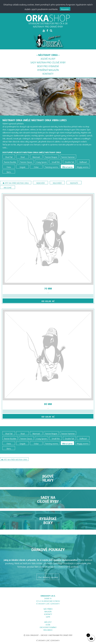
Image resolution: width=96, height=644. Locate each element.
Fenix (9, 167)
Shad (23, 157)
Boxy (48, 66)
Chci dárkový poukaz (48, 577)
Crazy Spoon (41, 162)
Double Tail (69, 162)
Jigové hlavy (48, 58)
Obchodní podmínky (48, 627)
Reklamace (48, 630)
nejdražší (74, 183)
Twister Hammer (68, 157)
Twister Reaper (51, 157)
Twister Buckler (10, 162)
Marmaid (36, 157)
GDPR (48, 616)
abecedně (8, 187)
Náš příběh (48, 609)
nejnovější (40, 183)
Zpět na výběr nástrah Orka (16, 183)
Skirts (9, 172)
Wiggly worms (83, 167)
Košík (48, 624)
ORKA (48, 16)
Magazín (48, 69)
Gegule (22, 167)
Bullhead (83, 162)
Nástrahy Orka (48, 54)
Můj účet (48, 622)
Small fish (56, 162)
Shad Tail (9, 157)
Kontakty (48, 73)
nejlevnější (57, 183)
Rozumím (65, 9)
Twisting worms (52, 167)
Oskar (36, 167)
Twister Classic (26, 162)
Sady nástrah (48, 62)
